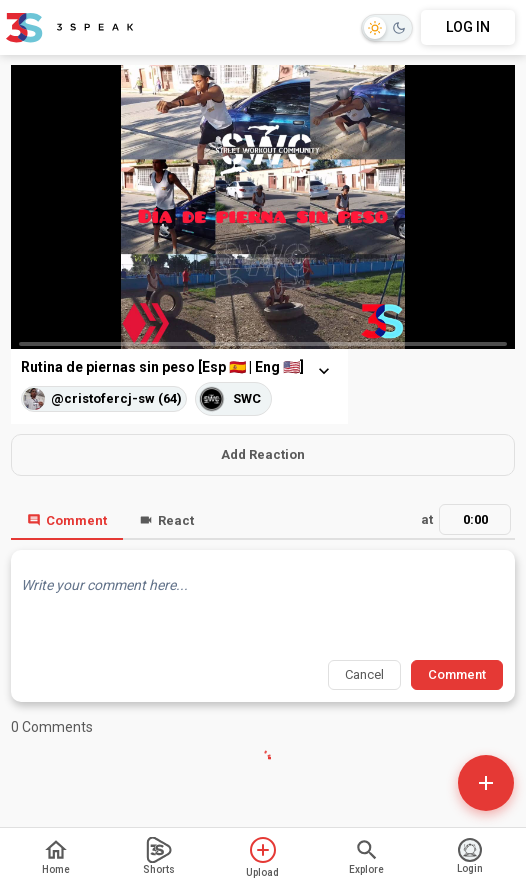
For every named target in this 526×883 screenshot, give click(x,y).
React (166, 520)
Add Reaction (263, 454)
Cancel (364, 674)
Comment (67, 520)
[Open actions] (486, 783)
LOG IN (468, 27)
